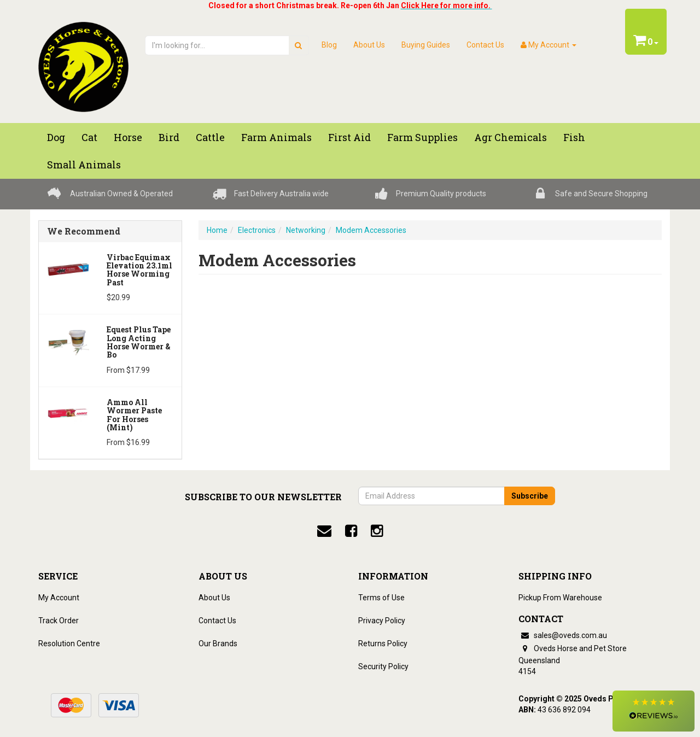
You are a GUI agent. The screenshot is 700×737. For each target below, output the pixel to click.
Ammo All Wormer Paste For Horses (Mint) (134, 415)
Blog (329, 45)
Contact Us (485, 45)
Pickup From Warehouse (560, 598)
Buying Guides (426, 45)
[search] (298, 45)
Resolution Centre (69, 644)
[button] (654, 711)
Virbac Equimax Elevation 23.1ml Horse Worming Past (139, 270)
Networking (306, 230)
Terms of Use (381, 598)
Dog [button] (56, 137)
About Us (369, 45)
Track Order (59, 621)
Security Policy (383, 666)
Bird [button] (169, 137)
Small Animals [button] (84, 165)
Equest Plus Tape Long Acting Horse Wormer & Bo (139, 342)
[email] (324, 531)
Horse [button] (128, 137)
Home (217, 230)
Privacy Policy (382, 621)
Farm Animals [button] (276, 137)
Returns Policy (383, 644)
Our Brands (218, 644)
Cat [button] (89, 137)
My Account (59, 598)
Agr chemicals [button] (511, 137)
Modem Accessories (371, 230)
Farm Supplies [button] (422, 137)
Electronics (257, 230)
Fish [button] (574, 137)
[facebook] (351, 531)
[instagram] (377, 531)
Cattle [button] (210, 137)
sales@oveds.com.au (563, 635)
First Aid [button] (349, 137)
